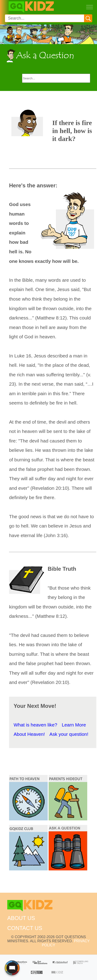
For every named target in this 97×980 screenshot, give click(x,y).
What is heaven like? (35, 725)
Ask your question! (69, 734)
